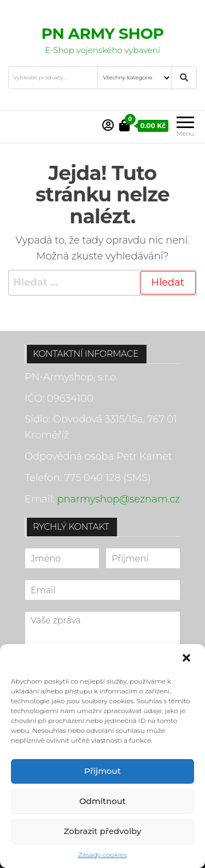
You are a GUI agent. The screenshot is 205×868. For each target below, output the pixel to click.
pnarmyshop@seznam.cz (118, 499)
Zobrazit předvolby (103, 831)
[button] (188, 659)
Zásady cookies (102, 855)
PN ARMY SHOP (103, 33)
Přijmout (102, 771)
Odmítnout (102, 801)
